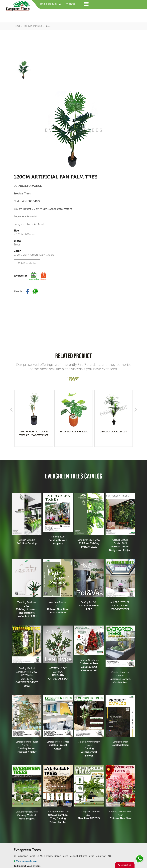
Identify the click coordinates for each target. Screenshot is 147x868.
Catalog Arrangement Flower (89, 749)
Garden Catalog (27, 542)
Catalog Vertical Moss (27, 815)
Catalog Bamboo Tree (58, 817)
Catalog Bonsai (120, 744)
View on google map (25, 861)
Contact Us (125, 865)
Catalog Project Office (58, 746)
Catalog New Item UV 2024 (89, 815)
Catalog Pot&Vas (89, 606)
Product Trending (33, 26)
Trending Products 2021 (27, 610)
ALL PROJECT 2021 (120, 606)
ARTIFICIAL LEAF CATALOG (58, 674)
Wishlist (71, 4)
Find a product (52, 4)
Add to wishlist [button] (27, 263)
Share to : (19, 291)
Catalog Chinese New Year (120, 815)
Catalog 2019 (58, 540)
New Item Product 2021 (58, 608)
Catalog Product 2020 (89, 544)
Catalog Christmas (89, 666)
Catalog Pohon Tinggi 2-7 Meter (27, 747)
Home (17, 26)
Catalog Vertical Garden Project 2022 (27, 677)
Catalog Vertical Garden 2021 (120, 545)
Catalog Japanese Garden (120, 678)
